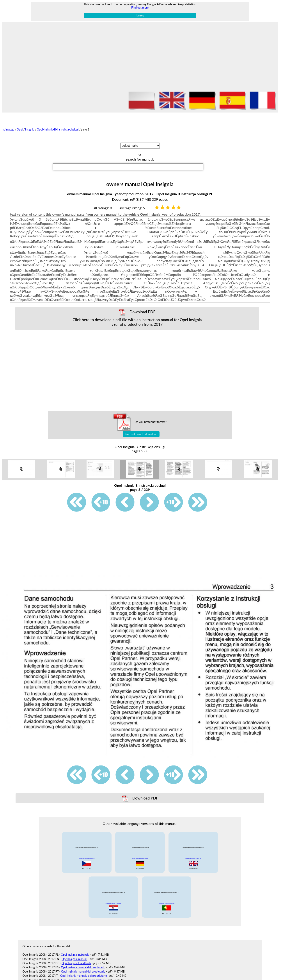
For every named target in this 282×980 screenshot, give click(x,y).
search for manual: (140, 159)
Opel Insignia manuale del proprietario (84, 968)
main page (8, 129)
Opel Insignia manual (74, 951)
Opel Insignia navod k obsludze (80, 977)
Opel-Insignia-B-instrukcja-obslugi (58, 129)
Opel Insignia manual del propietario (83, 960)
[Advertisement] (140, 57)
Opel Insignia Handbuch (76, 956)
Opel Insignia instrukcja (75, 947)
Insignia (30, 129)
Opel (20, 129)
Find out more (140, 7)
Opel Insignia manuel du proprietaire (83, 972)
